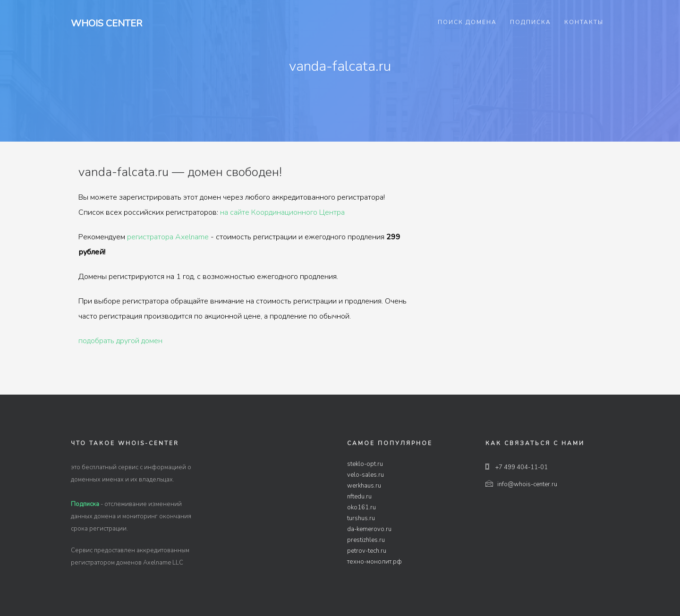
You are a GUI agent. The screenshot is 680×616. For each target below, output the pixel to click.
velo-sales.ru (365, 475)
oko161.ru (361, 507)
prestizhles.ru (366, 540)
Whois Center (106, 23)
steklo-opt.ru (365, 464)
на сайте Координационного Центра (282, 212)
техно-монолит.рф (374, 562)
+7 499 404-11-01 (517, 467)
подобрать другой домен (120, 341)
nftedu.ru (359, 497)
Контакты (584, 22)
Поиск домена (467, 22)
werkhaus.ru (364, 486)
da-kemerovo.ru (369, 529)
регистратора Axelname (168, 237)
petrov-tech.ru (367, 551)
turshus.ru (361, 518)
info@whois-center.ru (521, 484)
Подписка (531, 22)
